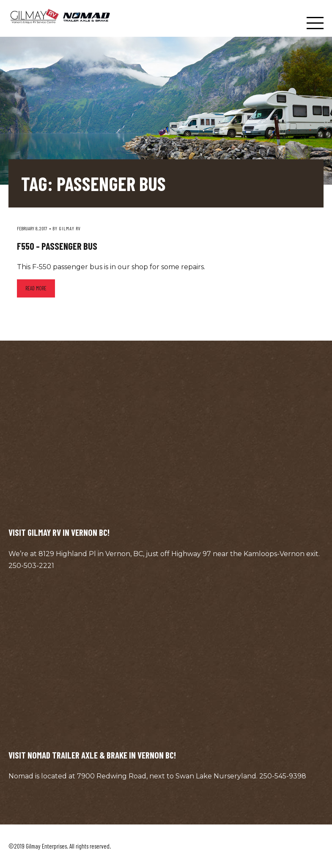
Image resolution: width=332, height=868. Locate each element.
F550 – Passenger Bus (57, 246)
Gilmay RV (70, 228)
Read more (36, 288)
